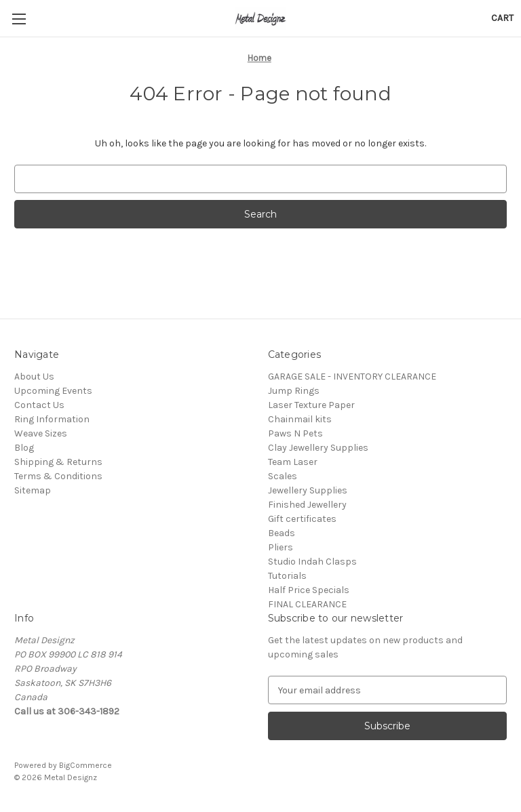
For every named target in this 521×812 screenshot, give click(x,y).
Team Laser (293, 462)
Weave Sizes (41, 433)
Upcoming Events (53, 391)
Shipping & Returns (58, 462)
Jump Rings (294, 391)
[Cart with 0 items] (502, 18)
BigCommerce (85, 765)
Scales (283, 476)
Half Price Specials (309, 590)
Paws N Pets (295, 433)
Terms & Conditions (58, 476)
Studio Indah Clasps (312, 562)
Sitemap (33, 490)
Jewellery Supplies (308, 490)
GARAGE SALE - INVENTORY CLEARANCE (352, 377)
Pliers (281, 547)
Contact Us (39, 405)
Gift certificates (302, 519)
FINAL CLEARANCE (307, 604)
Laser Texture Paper (311, 405)
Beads (282, 533)
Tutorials (287, 576)
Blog (24, 448)
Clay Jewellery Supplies (318, 448)
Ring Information (52, 419)
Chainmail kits (300, 419)
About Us (34, 377)
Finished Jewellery (307, 505)
